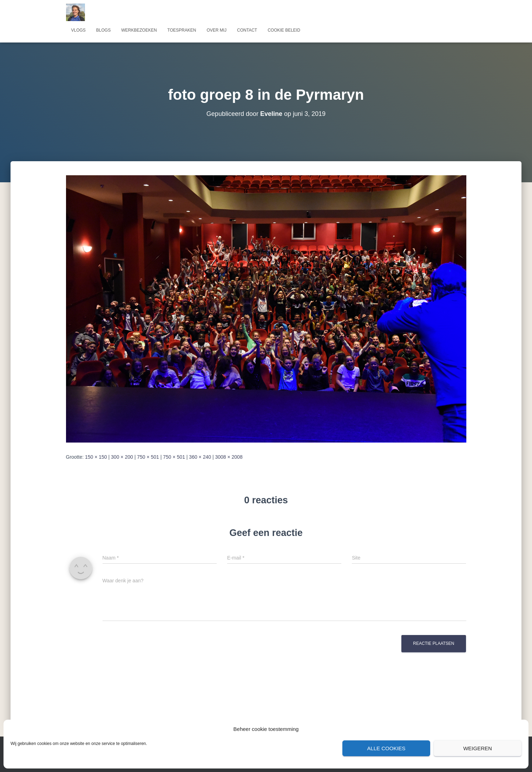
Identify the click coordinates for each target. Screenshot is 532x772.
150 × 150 (96, 457)
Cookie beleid (284, 30)
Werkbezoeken (139, 30)
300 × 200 (122, 457)
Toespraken (182, 30)
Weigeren (478, 748)
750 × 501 (148, 457)
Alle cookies (386, 748)
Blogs (103, 30)
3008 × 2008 (229, 457)
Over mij (216, 30)
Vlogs (78, 30)
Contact (247, 30)
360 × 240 (200, 457)
